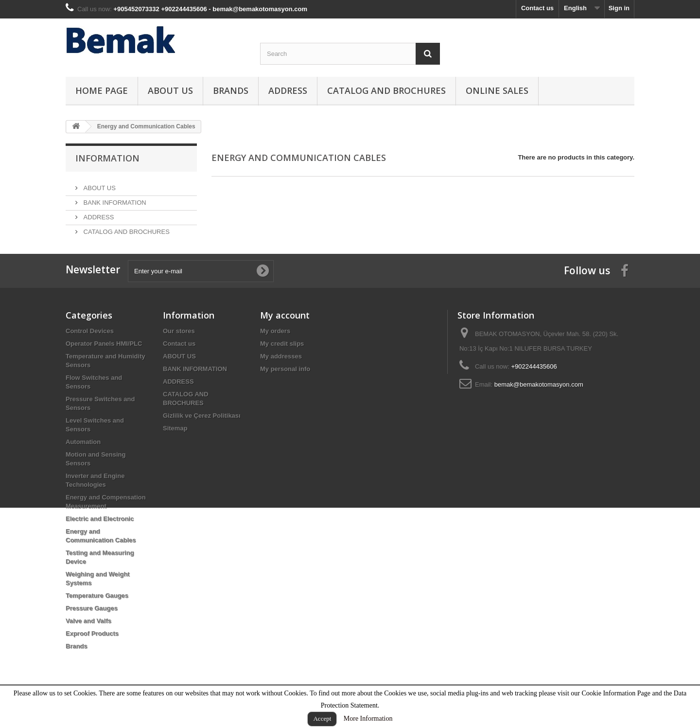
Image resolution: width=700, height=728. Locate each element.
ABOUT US (170, 90)
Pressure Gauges (92, 629)
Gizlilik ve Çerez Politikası (202, 436)
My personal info (285, 389)
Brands (231, 90)
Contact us (537, 8)
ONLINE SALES (497, 90)
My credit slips (282, 364)
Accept (322, 719)
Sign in (619, 8)
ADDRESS (288, 90)
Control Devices (90, 351)
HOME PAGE (102, 90)
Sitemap (175, 449)
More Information (368, 719)
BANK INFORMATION (114, 199)
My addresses (281, 377)
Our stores (179, 351)
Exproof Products (92, 654)
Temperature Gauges (97, 616)
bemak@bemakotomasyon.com (539, 405)
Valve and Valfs (88, 641)
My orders (275, 351)
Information (107, 158)
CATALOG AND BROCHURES (386, 90)
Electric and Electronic (100, 539)
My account (285, 336)
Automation (83, 462)
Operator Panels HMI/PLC (104, 364)
